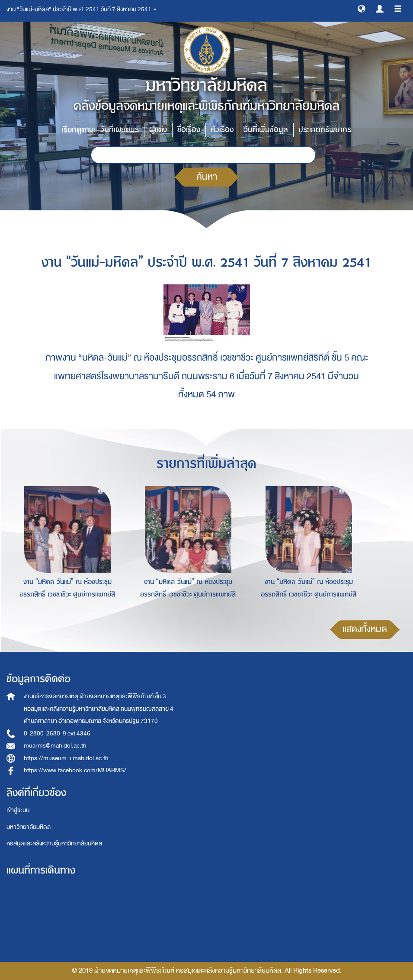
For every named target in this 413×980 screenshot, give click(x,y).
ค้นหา (207, 177)
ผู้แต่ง (158, 130)
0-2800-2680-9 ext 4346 (57, 733)
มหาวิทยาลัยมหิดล (29, 827)
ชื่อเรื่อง (189, 130)
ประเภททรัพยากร (325, 130)
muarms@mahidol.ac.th (55, 746)
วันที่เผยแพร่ (120, 130)
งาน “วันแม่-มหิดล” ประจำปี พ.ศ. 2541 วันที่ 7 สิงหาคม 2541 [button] (82, 9)
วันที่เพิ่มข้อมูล (266, 130)
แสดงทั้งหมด (365, 629)
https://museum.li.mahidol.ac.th (66, 758)
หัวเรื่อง (222, 130)
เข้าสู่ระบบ (18, 810)
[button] (362, 8)
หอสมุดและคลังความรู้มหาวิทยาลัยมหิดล (54, 843)
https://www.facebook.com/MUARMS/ (75, 770)
